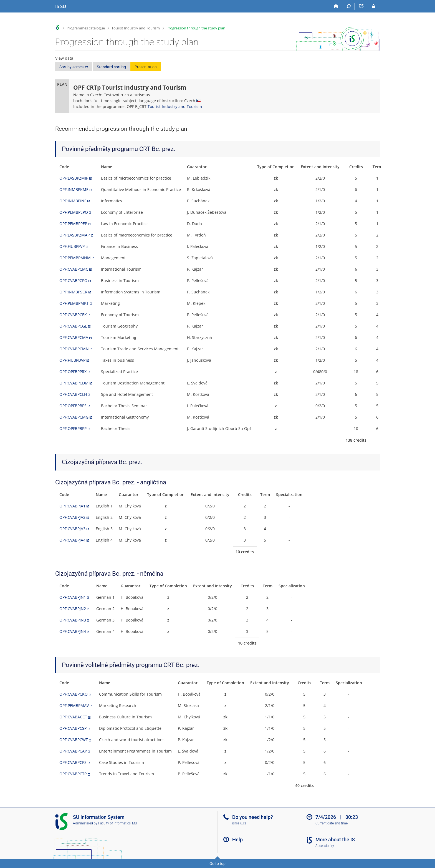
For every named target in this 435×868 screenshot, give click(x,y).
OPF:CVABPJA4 (72, 540)
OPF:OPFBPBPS (73, 406)
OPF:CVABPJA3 (72, 529)
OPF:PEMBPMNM (75, 258)
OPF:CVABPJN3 (73, 620)
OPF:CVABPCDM (74, 383)
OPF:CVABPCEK (73, 315)
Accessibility (325, 846)
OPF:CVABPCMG (74, 417)
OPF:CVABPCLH (73, 394)
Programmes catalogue (86, 28)
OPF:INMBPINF (73, 201)
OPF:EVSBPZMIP (74, 178)
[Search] (349, 6)
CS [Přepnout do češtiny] (361, 6)
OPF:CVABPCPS (73, 762)
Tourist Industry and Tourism (136, 28)
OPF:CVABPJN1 (73, 597)
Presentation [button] (146, 67)
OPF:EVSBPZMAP (74, 235)
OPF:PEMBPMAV (74, 705)
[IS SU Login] (374, 6)
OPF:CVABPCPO (73, 280)
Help (237, 840)
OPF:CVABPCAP (73, 751)
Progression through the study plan (196, 28)
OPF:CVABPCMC (74, 269)
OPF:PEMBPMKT (74, 303)
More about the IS (335, 840)
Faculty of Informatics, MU (118, 823)
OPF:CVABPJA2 (72, 517)
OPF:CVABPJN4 (73, 631)
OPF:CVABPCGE (73, 326)
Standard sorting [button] (111, 67)
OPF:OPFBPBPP (73, 428)
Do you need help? (253, 817)
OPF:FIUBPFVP (72, 246)
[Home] (336, 6)
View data (64, 58)
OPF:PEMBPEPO (74, 212)
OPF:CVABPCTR (73, 774)
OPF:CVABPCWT (74, 740)
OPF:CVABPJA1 (72, 506)
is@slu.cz (239, 823)
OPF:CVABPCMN (74, 349)
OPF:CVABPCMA (74, 337)
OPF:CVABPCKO (74, 694)
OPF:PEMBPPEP (73, 224)
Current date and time (332, 823)
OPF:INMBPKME (74, 189)
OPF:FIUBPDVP (72, 360)
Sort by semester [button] (74, 67)
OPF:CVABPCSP (73, 728)
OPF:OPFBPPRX (73, 372)
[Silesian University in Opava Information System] (61, 6)
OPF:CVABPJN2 (73, 609)
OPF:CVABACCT (73, 717)
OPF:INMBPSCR (73, 292)
